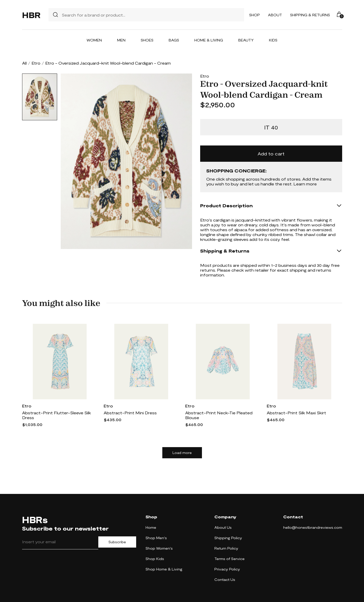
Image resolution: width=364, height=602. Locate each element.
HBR (31, 15)
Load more (182, 453)
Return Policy (226, 548)
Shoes (147, 40)
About (275, 15)
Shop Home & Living (164, 569)
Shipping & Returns (310, 15)
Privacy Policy (227, 569)
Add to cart (271, 154)
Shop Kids (155, 559)
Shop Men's (156, 538)
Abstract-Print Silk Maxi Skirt (296, 413)
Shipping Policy (228, 538)
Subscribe (117, 542)
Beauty (246, 40)
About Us (223, 527)
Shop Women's (159, 548)
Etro (36, 63)
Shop (255, 15)
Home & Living (209, 40)
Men (121, 40)
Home (151, 527)
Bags (174, 40)
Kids (273, 40)
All (24, 63)
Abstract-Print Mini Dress (130, 413)
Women (94, 40)
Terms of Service (230, 559)
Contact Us (225, 579)
